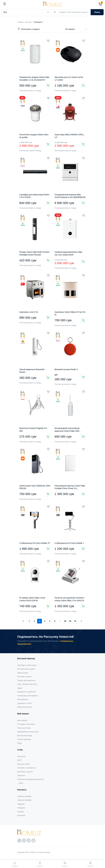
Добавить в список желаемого (48, 41)
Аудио (20, 688)
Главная (20, 22)
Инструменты (23, 699)
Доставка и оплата (25, 772)
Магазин (29, 22)
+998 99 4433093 (24, 796)
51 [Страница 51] (75, 621)
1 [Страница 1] (29, 621)
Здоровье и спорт (25, 703)
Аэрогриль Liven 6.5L (29, 312)
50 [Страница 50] (70, 621)
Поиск (97, 12)
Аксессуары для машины (28, 696)
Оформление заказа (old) (28, 732)
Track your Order (24, 728)
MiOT (19, 760)
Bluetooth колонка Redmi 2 (66, 369)
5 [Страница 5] (50, 621)
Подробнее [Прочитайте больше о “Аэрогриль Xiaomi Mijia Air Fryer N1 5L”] (83, 320)
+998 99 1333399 (24, 800)
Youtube (21, 812)
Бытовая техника (24, 677)
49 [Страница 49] (65, 621)
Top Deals (21, 756)
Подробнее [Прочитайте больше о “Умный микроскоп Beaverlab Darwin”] (48, 378)
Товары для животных (26, 680)
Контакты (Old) (23, 764)
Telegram (21, 804)
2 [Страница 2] (34, 621)
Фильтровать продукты (29, 29)
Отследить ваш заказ (26, 724)
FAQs (19, 743)
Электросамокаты (25, 707)
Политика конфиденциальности (30, 779)
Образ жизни (23, 673)
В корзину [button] (48, 85)
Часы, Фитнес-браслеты (27, 684)
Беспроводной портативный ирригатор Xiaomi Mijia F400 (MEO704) (67, 431)
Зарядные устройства (26, 692)
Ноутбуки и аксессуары (27, 665)
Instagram (21, 808)
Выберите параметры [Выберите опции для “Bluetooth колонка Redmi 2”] (83, 377)
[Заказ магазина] (76, 29)
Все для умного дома (26, 669)
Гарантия (21, 775)
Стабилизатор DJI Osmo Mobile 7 (69, 543)
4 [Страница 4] (45, 621)
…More (20, 783)
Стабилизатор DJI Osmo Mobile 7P (35, 543)
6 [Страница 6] (55, 621)
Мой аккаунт (22, 720)
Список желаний (24, 739)
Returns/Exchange (25, 736)
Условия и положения (26, 768)
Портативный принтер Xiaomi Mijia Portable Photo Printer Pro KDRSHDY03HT (70, 488)
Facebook (21, 815)
